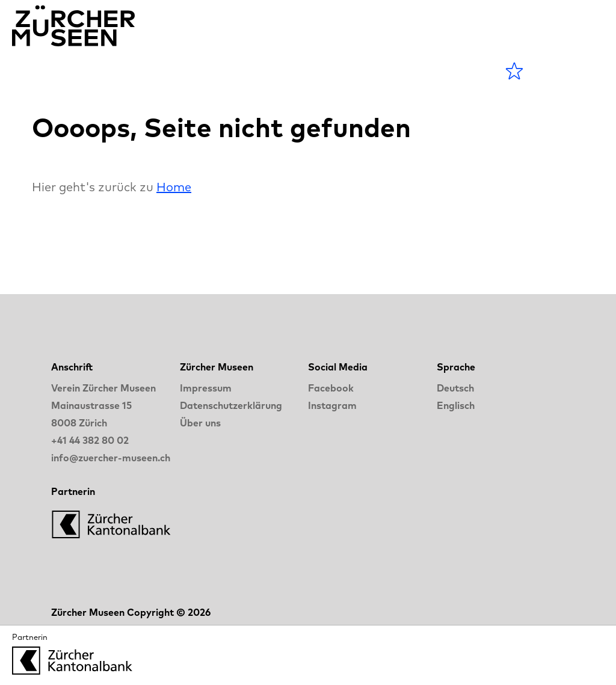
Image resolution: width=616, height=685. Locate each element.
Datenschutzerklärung (231, 405)
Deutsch (455, 388)
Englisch (456, 405)
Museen (201, 71)
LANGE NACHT (358, 71)
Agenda (124, 71)
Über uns (200, 423)
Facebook (331, 388)
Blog (265, 71)
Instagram (332, 405)
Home (174, 187)
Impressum (206, 388)
